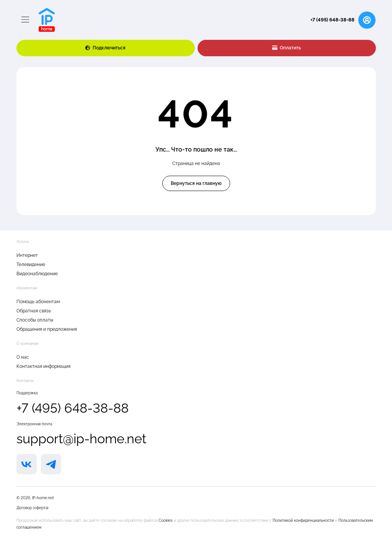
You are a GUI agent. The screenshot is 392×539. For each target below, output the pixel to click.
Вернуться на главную (196, 183)
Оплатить (287, 48)
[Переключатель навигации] (25, 20)
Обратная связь (34, 311)
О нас (23, 357)
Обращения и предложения (47, 329)
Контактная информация (43, 366)
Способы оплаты (35, 320)
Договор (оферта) (33, 508)
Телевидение (31, 265)
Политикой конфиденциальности (304, 520)
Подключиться (105, 48)
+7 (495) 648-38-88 (332, 20)
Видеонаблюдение (37, 274)
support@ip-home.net (81, 439)
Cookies (166, 520)
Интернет (27, 255)
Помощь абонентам (38, 302)
